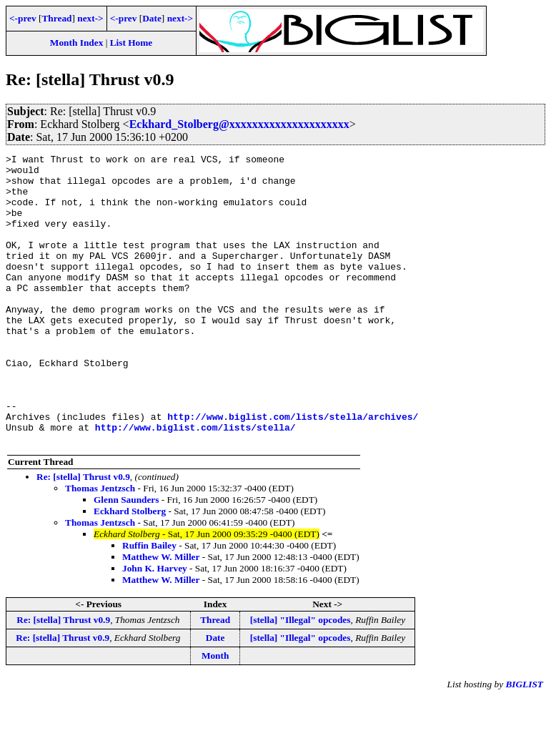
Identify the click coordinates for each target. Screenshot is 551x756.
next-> (90, 18)
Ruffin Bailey (149, 603)
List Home (131, 43)
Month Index (76, 43)
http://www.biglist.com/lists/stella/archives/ (293, 470)
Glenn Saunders (126, 558)
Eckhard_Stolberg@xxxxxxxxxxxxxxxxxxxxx (239, 124)
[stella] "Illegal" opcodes (301, 678)
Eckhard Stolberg (130, 569)
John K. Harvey (155, 626)
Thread (56, 18)
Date (152, 18)
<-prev (23, 18)
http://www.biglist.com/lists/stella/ (195, 483)
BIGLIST (524, 742)
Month (215, 713)
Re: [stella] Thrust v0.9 (83, 535)
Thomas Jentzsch (100, 546)
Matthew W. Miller (161, 615)
